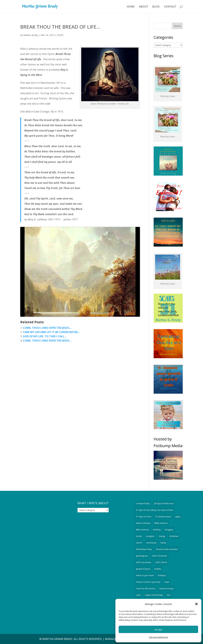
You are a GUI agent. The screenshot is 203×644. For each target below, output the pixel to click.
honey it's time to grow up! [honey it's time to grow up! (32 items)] (148, 582)
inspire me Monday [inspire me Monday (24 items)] (154, 595)
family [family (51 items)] (163, 543)
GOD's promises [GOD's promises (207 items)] (144, 562)
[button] (196, 604)
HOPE (60, 35)
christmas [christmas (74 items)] (174, 536)
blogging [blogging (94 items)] (169, 530)
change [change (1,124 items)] (162, 536)
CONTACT (170, 7)
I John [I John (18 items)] (138, 595)
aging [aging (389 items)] (178, 517)
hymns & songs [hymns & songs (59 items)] (166, 588)
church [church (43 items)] (139, 543)
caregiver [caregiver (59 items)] (150, 536)
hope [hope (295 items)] (167, 582)
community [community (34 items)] (151, 543)
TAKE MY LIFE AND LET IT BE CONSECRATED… (51, 332)
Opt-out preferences (158, 637)
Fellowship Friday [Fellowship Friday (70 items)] (144, 549)
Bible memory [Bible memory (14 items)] (142, 530)
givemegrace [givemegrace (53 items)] (142, 556)
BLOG (156, 7)
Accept (158, 629)
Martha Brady (31, 35)
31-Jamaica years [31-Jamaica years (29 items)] (163, 517)
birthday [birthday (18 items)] (157, 530)
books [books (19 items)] (139, 536)
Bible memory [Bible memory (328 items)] (161, 523)
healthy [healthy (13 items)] (158, 569)
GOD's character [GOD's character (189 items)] (160, 556)
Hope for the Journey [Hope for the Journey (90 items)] (146, 588)
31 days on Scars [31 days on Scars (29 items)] (144, 517)
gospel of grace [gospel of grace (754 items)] (143, 569)
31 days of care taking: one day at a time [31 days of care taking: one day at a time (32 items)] (154, 510)
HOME (131, 7)
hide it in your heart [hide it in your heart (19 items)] (145, 575)
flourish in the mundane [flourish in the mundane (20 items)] (167, 549)
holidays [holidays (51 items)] (162, 575)
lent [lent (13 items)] (169, 595)
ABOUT (144, 7)
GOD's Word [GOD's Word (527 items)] (161, 562)
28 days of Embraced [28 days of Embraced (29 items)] (164, 503)
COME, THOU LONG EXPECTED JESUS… (47, 328)
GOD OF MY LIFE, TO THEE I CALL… (45, 336)
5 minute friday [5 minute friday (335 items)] (143, 503)
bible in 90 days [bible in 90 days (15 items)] (143, 523)
